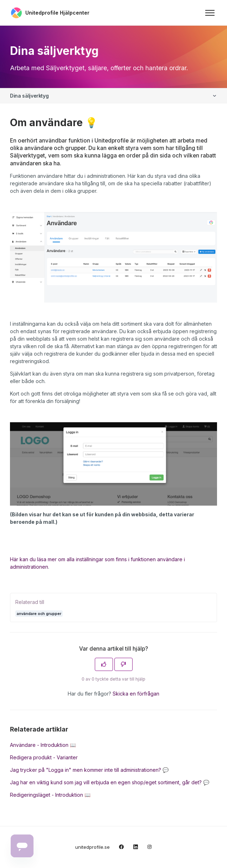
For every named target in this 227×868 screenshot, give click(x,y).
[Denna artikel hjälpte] (104, 664)
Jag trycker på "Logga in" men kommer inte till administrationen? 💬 (89, 770)
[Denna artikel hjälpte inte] (123, 664)
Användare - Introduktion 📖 (43, 745)
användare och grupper (39, 613)
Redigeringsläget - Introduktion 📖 (50, 795)
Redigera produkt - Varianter (44, 757)
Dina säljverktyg (29, 96)
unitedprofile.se (92, 847)
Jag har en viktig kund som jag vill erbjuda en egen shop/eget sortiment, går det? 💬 (110, 782)
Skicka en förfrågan (136, 694)
